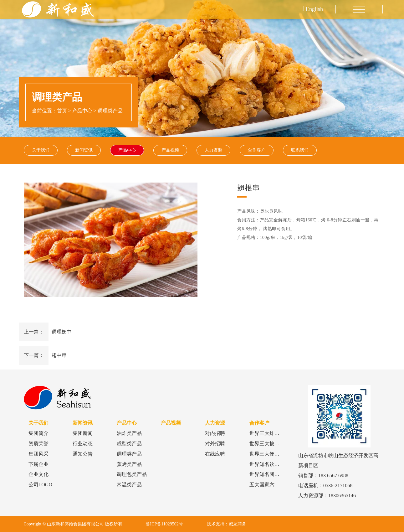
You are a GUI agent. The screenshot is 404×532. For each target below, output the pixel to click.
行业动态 (83, 444)
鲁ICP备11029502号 (164, 524)
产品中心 (82, 111)
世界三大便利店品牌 (272, 454)
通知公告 (83, 454)
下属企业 (38, 464)
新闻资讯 (84, 150)
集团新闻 (83, 433)
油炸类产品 (129, 433)
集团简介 (38, 433)
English (312, 9)
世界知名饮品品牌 (269, 464)
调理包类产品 (132, 474)
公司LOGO (40, 485)
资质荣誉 (38, 444)
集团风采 (38, 454)
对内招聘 (215, 433)
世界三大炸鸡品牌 (269, 433)
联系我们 (300, 150)
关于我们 (41, 150)
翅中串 (59, 355)
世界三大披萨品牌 (269, 444)
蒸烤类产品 (129, 464)
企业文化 (38, 474)
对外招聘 (215, 444)
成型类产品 (129, 444)
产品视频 (170, 150)
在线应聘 (215, 454)
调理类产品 (110, 111)
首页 (62, 111)
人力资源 (213, 150)
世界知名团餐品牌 (269, 474)
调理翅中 (62, 332)
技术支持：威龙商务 (227, 524)
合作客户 (257, 150)
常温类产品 (129, 485)
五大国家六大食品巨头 (274, 485)
